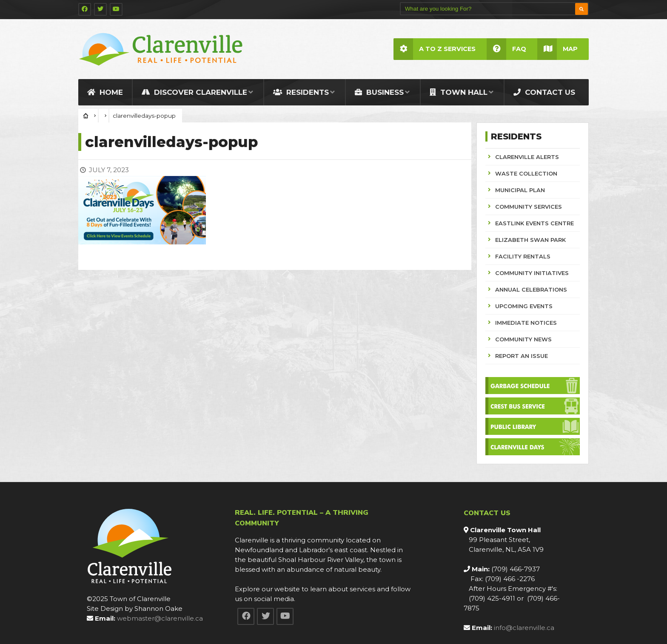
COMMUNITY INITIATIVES (532, 273)
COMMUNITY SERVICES (529, 207)
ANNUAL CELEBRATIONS (531, 289)
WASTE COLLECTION (526, 173)
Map (557, 49)
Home (105, 92)
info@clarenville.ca (524, 628)
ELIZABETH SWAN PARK (530, 240)
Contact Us (544, 92)
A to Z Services (435, 49)
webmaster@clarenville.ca (160, 618)
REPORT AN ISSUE (522, 356)
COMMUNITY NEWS (523, 339)
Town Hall (459, 92)
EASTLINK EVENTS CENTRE (534, 223)
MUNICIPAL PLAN (520, 190)
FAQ (506, 49)
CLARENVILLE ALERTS (527, 157)
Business (379, 92)
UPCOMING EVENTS (524, 306)
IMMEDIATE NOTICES (526, 323)
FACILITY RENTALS (523, 256)
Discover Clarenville (194, 92)
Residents (301, 92)
